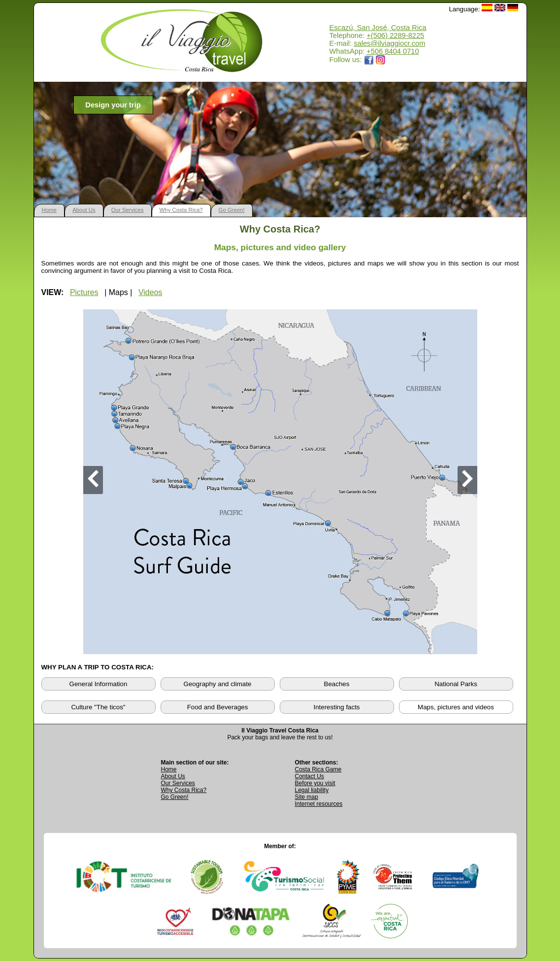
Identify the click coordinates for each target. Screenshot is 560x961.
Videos (150, 292)
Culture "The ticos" (98, 707)
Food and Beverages (218, 707)
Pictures (84, 292)
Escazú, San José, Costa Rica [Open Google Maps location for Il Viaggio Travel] (378, 28)
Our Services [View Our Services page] (178, 783)
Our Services (128, 210)
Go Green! (232, 210)
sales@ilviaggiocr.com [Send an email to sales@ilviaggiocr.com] (389, 43)
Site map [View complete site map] (307, 797)
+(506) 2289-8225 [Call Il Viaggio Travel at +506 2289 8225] (395, 35)
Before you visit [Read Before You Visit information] (315, 783)
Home (49, 210)
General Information (99, 684)
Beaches (337, 684)
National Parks (456, 684)
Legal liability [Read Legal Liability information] (312, 790)
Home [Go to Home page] (169, 769)
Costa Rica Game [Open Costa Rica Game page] (318, 769)
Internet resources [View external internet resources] (319, 804)
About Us (84, 210)
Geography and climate (218, 684)
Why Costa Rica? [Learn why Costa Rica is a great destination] (184, 790)
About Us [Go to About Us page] (173, 776)
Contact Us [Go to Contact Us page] (310, 776)
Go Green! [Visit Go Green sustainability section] (175, 797)
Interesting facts (336, 707)
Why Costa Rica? (181, 210)
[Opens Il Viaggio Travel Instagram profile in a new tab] (381, 60)
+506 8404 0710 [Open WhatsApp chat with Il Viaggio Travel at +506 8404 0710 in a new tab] (393, 51)
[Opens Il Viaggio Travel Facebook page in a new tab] (369, 60)
